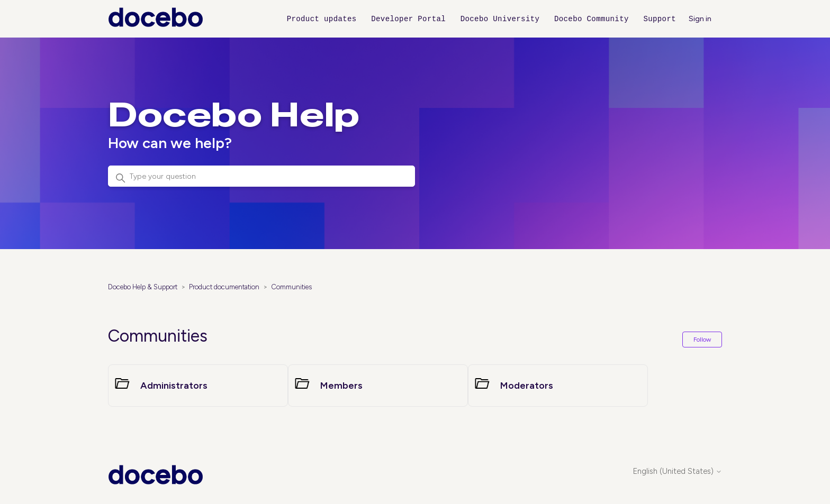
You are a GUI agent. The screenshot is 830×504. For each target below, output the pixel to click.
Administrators (174, 386)
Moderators (527, 386)
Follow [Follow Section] (702, 340)
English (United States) (678, 471)
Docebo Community (592, 19)
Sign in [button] (700, 19)
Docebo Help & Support (143, 287)
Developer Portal (408, 19)
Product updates (322, 19)
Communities (291, 287)
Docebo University (500, 19)
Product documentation (224, 287)
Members (341, 386)
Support (660, 19)
